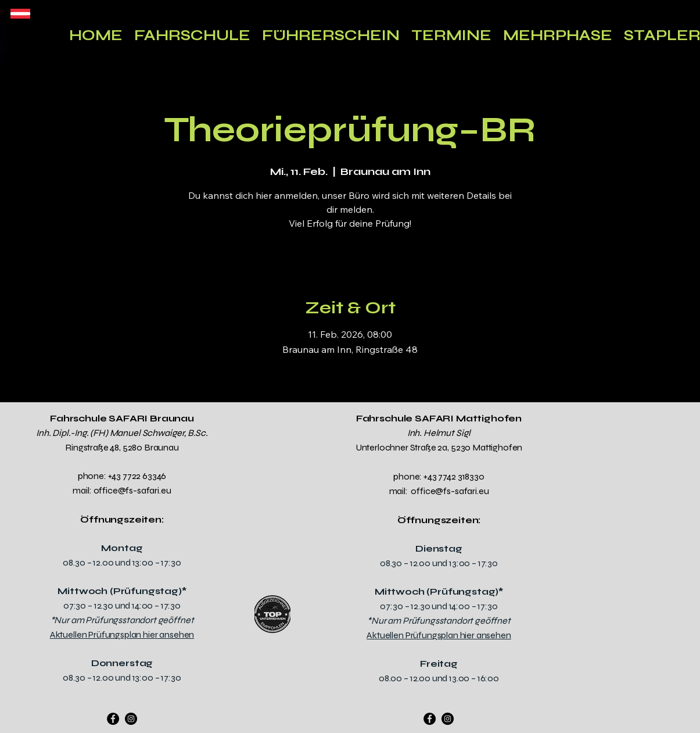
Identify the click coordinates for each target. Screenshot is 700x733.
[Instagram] (131, 719)
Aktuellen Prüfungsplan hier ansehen (122, 634)
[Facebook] (113, 719)
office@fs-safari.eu (132, 490)
